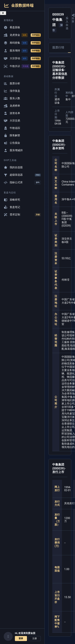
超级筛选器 (22, 175)
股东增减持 (13, 150)
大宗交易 (12, 121)
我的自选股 (13, 167)
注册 (35, 638)
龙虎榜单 (12, 106)
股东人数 (12, 98)
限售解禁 (12, 135)
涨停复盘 (12, 91)
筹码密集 (22, 43)
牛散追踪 (12, 128)
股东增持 (22, 51)
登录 (21, 638)
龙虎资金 (22, 35)
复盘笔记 (12, 207)
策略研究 (12, 200)
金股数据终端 (19, 5)
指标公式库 (22, 183)
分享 (73, 18)
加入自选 (67, 22)
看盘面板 (12, 27)
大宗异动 (22, 58)
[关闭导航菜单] (3, 13)
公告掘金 (12, 143)
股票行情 (58, 47)
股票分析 (12, 83)
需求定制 (22, 215)
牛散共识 (22, 66)
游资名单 (12, 113)
